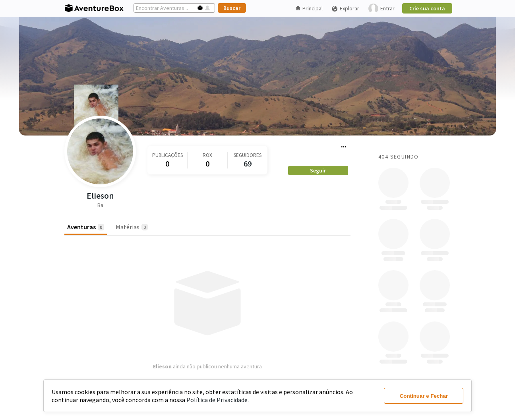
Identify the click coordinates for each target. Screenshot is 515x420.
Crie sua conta (427, 8)
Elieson (100, 196)
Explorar (345, 9)
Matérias (132, 227)
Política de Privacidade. (218, 400)
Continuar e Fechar (424, 396)
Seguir (318, 170)
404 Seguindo (399, 157)
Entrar (381, 9)
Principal (309, 8)
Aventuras (86, 227)
